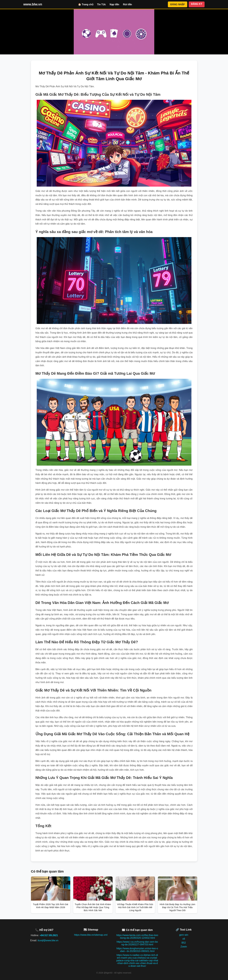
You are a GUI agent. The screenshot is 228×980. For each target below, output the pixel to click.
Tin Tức (102, 4)
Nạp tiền (114, 4)
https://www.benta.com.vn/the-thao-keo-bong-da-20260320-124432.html (137, 937)
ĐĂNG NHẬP (177, 4)
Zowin (184, 947)
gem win (184, 935)
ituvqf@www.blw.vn (48, 940)
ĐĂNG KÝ (197, 4)
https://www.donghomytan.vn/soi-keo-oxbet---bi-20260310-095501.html (137, 950)
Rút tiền (128, 4)
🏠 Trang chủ (86, 4)
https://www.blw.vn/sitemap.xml (91, 935)
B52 (184, 943)
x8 (184, 939)
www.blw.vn (33, 4)
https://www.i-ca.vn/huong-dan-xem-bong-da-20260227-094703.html (137, 943)
